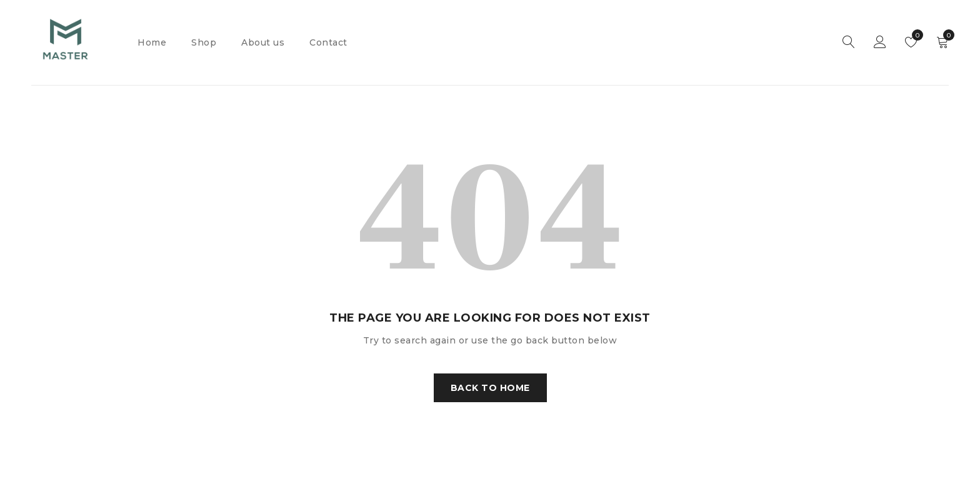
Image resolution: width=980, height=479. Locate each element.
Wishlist (915, 35)
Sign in (880, 42)
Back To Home (490, 388)
